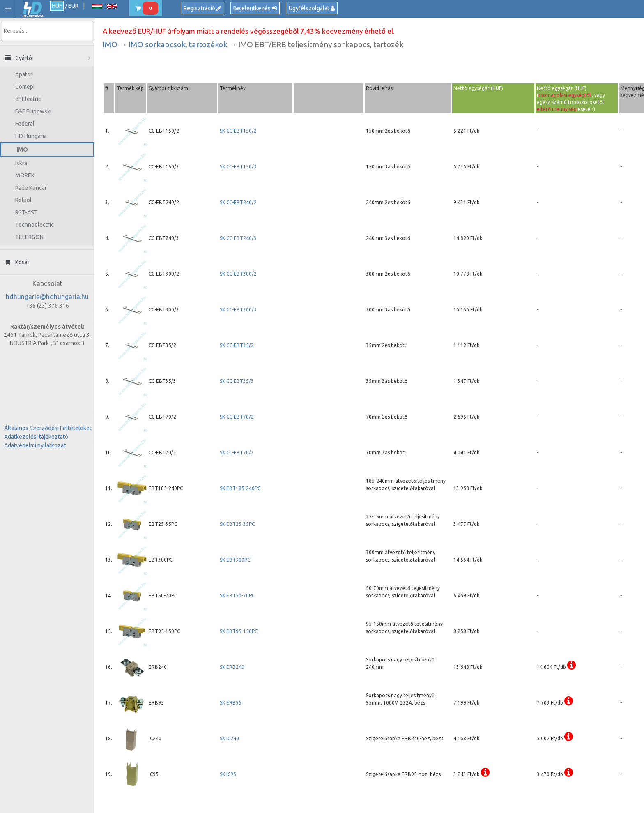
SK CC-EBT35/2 (237, 345)
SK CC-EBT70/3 (237, 453)
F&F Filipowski (33, 111)
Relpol (23, 200)
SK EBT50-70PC (237, 595)
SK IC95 (228, 774)
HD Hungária (33, 10)
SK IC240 (229, 738)
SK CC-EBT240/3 (238, 238)
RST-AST (26, 212)
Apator (24, 74)
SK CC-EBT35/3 (237, 381)
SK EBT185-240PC (240, 488)
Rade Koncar (31, 188)
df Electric (28, 99)
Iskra (21, 163)
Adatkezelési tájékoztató (36, 437)
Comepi (25, 87)
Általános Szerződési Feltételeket (48, 428)
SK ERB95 (231, 703)
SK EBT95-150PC (239, 631)
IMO (22, 150)
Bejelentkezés (255, 8)
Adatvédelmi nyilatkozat (35, 445)
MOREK (25, 175)
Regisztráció (202, 8)
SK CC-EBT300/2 (238, 274)
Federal (25, 124)
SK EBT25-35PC (237, 524)
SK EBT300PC (235, 560)
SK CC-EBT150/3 (238, 167)
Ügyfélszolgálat (312, 8)
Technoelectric (34, 225)
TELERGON (29, 237)
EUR (73, 6)
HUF (57, 6)
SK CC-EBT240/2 (238, 202)
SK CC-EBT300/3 (238, 310)
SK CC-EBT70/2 (237, 417)
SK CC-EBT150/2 (239, 131)
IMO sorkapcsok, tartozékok (178, 44)
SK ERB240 (232, 667)
